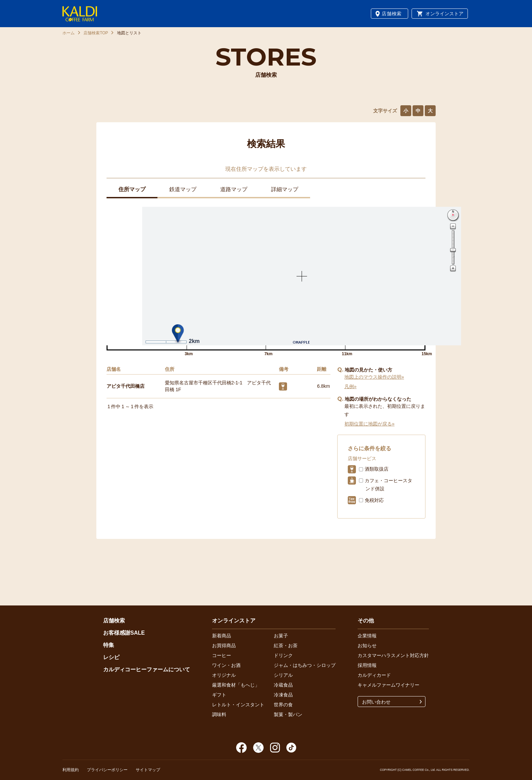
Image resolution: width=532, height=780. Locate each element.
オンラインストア (444, 14)
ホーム (69, 33)
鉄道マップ (183, 189)
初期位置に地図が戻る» (369, 424)
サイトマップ (148, 770)
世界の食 (283, 705)
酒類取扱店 (377, 469)
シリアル (283, 675)
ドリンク (283, 655)
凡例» (350, 386)
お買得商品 (224, 646)
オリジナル (224, 675)
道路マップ (234, 189)
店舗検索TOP (96, 33)
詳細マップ (285, 189)
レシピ (111, 657)
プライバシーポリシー (107, 770)
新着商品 (222, 636)
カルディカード (374, 675)
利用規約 (71, 770)
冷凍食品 (283, 695)
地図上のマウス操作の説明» (374, 377)
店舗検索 (392, 14)
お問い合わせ (376, 702)
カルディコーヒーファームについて (147, 669)
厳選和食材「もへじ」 (236, 685)
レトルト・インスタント (238, 705)
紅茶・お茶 (286, 646)
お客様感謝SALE (124, 633)
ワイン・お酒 (226, 665)
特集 (109, 645)
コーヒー (222, 655)
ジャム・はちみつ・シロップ (305, 665)
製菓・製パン (288, 714)
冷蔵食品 (283, 685)
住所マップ (132, 189)
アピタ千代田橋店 (126, 386)
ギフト (219, 695)
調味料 (219, 714)
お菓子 (281, 636)
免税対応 (374, 500)
